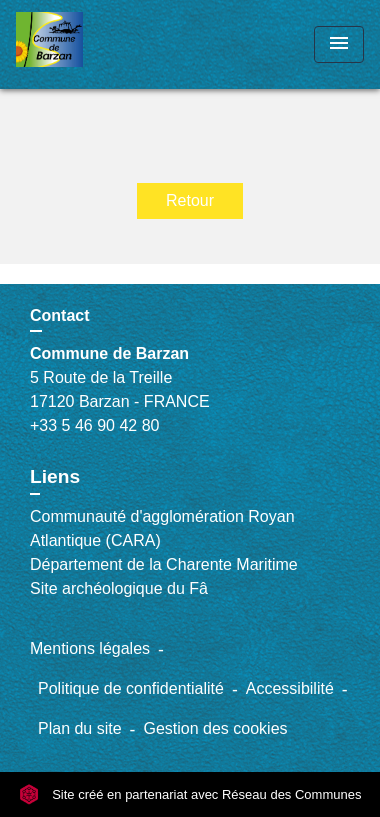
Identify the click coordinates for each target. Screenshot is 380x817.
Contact (60, 315)
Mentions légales (90, 648)
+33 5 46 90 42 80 (94, 425)
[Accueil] (91, 44)
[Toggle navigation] (339, 44)
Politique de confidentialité (131, 688)
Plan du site (80, 728)
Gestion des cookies (215, 728)
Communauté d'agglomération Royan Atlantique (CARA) (162, 528)
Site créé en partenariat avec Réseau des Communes (190, 794)
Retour (190, 200)
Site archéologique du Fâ (119, 588)
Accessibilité (290, 688)
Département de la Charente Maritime (164, 564)
